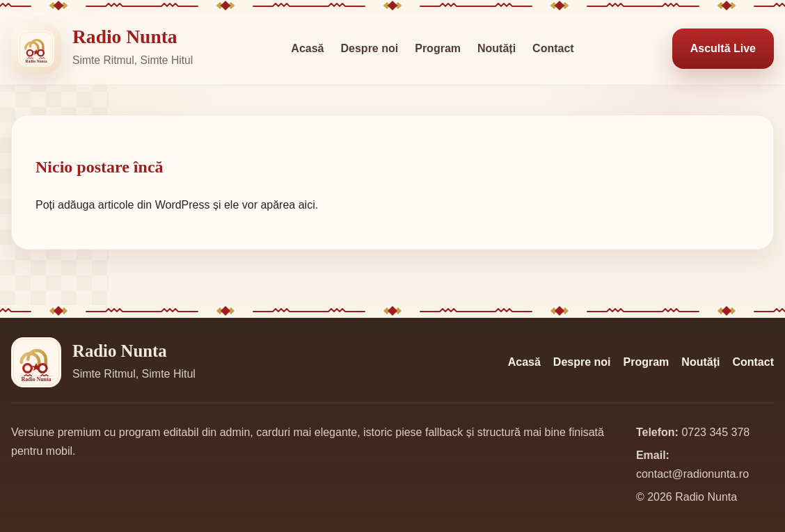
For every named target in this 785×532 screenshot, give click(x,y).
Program (438, 48)
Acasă (307, 48)
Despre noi (370, 48)
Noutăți (497, 48)
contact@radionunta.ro (692, 474)
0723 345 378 (715, 432)
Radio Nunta (125, 37)
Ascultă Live (723, 48)
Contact (553, 48)
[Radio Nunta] (36, 49)
